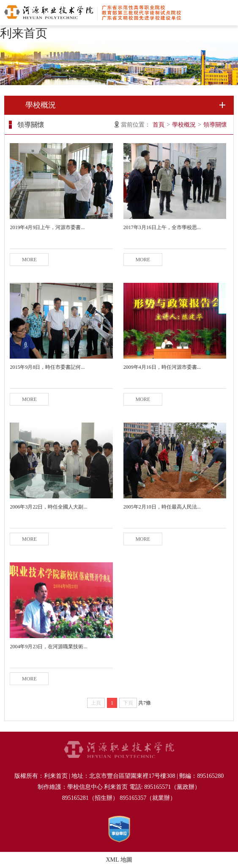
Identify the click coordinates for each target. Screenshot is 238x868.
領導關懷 (215, 125)
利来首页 (24, 33)
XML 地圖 (119, 860)
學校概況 (184, 125)
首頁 (159, 125)
